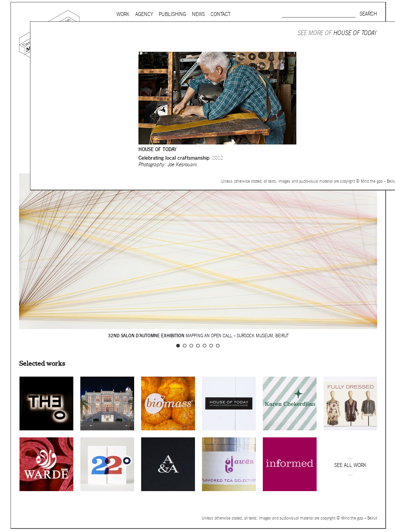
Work (123, 14)
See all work (350, 465)
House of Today (355, 33)
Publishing (172, 14)
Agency (144, 14)
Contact (221, 14)
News (198, 14)
